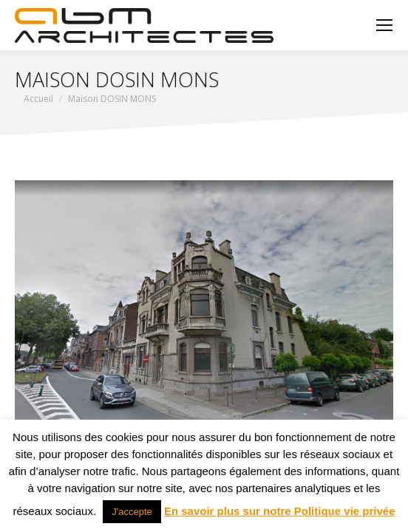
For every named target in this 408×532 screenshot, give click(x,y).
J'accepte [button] (132, 512)
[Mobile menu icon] (384, 25)
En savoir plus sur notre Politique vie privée (280, 511)
